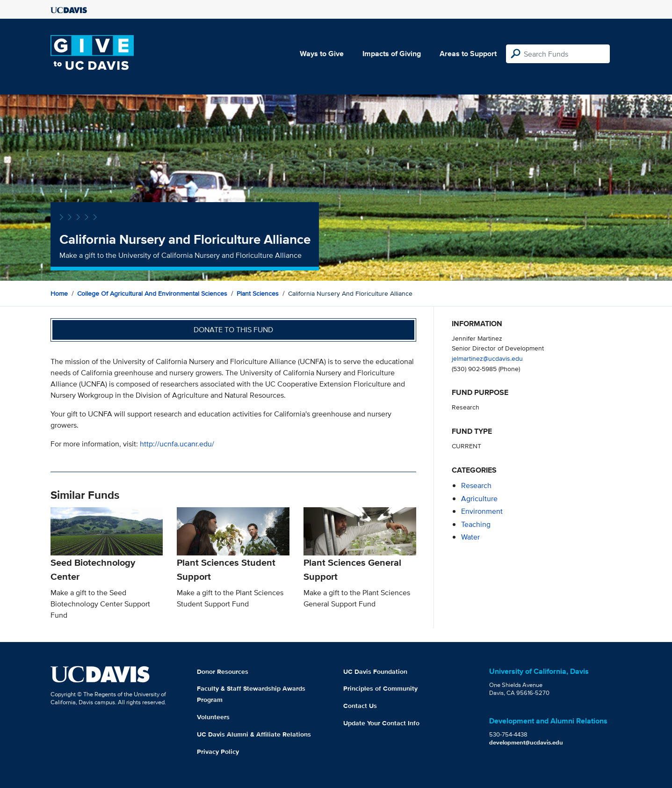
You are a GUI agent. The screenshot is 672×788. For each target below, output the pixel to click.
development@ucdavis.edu (526, 742)
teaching (476, 524)
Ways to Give (322, 54)
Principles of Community (380, 688)
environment (482, 511)
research (476, 485)
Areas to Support (468, 54)
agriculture (479, 499)
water (470, 537)
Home (59, 293)
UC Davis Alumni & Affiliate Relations (254, 734)
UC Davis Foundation (375, 671)
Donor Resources (223, 671)
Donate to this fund (233, 330)
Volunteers (213, 717)
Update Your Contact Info (381, 723)
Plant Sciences (258, 293)
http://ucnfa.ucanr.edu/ (177, 444)
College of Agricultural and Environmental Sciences (152, 293)
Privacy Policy (218, 752)
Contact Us (360, 706)
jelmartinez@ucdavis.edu (487, 358)
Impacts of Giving (392, 54)
